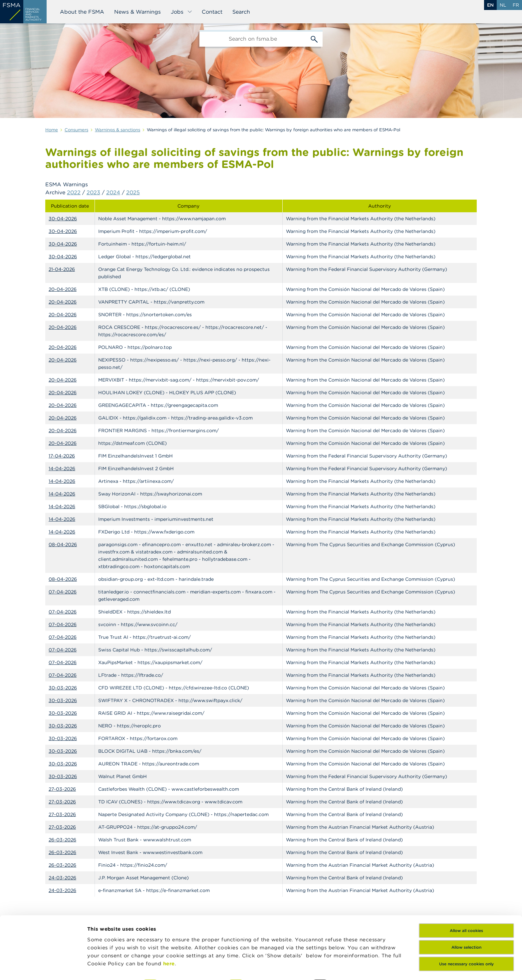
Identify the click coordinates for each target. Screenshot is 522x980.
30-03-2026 (63, 688)
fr (516, 5)
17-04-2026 (62, 456)
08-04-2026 (63, 544)
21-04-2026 (62, 269)
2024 (113, 192)
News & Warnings (137, 12)
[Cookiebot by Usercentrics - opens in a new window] (43, 967)
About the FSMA (82, 12)
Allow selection (466, 906)
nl (503, 5)
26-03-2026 (62, 840)
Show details (104, 967)
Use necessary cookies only (466, 923)
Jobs (182, 12)
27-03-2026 (62, 789)
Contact (212, 12)
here (169, 922)
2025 (133, 192)
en (490, 5)
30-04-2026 (63, 219)
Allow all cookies (466, 889)
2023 (93, 192)
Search (241, 12)
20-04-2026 (63, 289)
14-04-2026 (62, 469)
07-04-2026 (63, 592)
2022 (74, 192)
